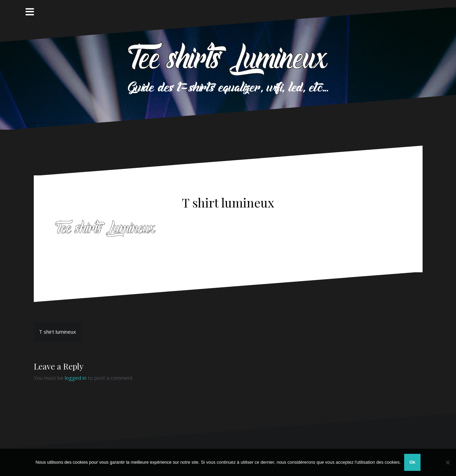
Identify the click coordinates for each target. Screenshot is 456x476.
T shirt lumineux (57, 332)
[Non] (447, 462)
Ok (412, 462)
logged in (76, 378)
